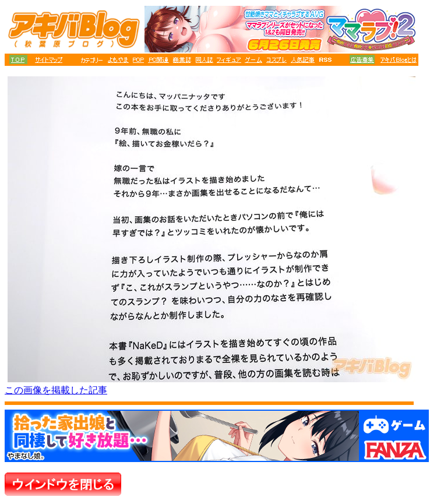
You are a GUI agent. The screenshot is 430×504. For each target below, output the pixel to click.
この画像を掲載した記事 (56, 390)
